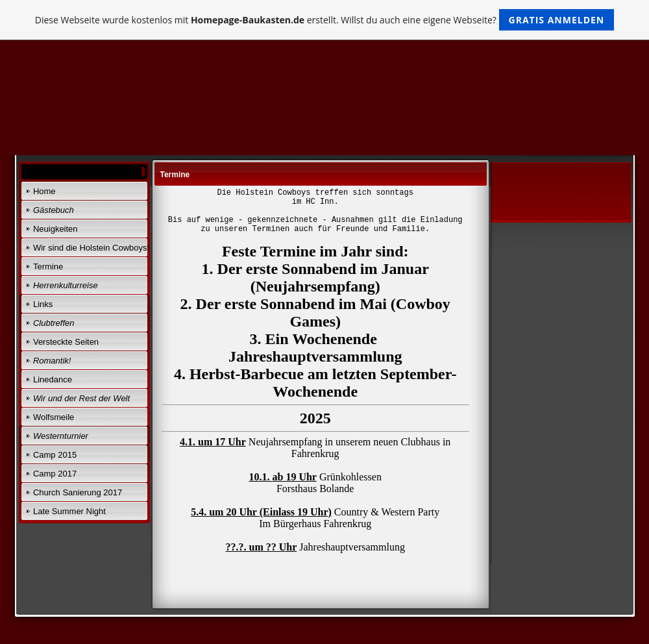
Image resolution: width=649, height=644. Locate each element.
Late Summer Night (69, 511)
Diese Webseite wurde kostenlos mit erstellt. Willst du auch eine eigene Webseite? (325, 20)
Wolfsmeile (54, 417)
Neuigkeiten (55, 229)
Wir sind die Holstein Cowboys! (91, 248)
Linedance (53, 379)
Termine (48, 266)
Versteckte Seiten (66, 342)
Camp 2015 (55, 455)
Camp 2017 (55, 474)
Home (44, 191)
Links (43, 304)
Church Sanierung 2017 (78, 492)
